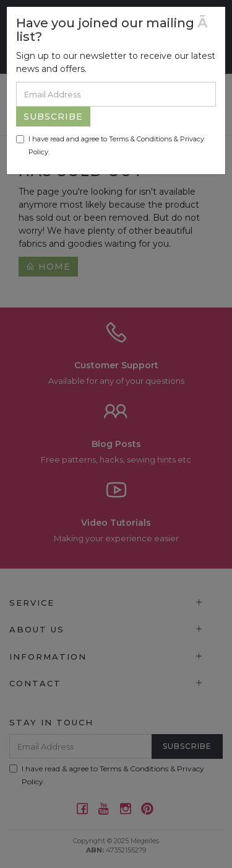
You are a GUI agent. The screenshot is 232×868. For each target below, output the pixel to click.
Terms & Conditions (140, 139)
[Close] (207, 23)
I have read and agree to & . (110, 145)
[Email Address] (116, 94)
